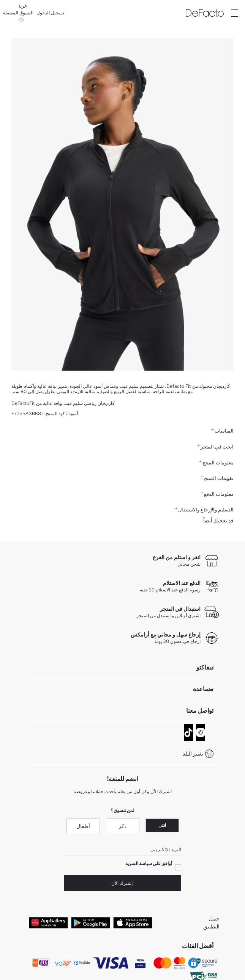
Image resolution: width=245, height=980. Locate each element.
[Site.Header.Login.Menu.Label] (234, 13)
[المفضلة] (11, 13)
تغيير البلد (193, 753)
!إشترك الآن (122, 883)
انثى (162, 825)
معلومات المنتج (216, 463)
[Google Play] (91, 922)
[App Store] (133, 922)
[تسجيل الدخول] (50, 13)
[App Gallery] (48, 922)
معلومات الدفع (217, 494)
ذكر (122, 826)
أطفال (83, 826)
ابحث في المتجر (215, 447)
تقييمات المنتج (217, 478)
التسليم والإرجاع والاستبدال (204, 510)
